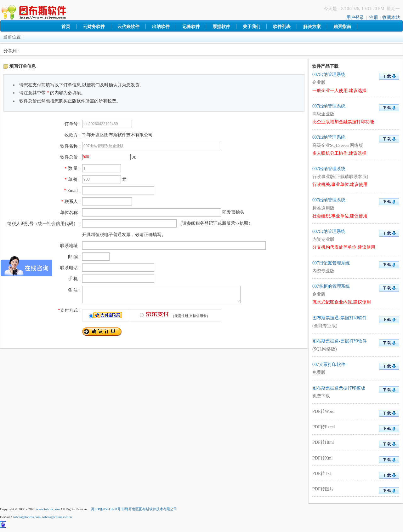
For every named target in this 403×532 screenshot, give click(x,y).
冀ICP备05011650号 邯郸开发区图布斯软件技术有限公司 (134, 509)
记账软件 (191, 27)
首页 (66, 27)
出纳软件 (161, 27)
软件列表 (282, 27)
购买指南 (342, 27)
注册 (374, 17)
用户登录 (355, 17)
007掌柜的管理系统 (356, 294)
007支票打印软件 (356, 369)
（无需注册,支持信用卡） (177, 319)
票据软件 (221, 27)
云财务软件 (94, 27)
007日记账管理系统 (356, 268)
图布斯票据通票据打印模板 (356, 393)
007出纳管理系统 (356, 82)
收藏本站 (391, 17)
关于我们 (252, 27)
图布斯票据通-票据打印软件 (356, 323)
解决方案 (312, 27)
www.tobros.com (48, 509)
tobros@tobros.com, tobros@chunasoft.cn (43, 517)
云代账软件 (128, 27)
